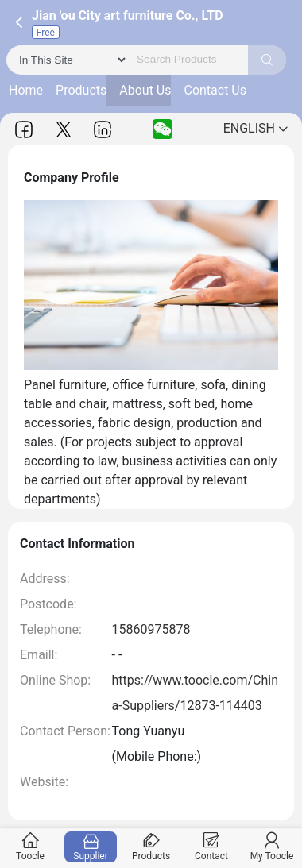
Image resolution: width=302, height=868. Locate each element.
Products (81, 90)
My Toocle (272, 847)
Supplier (91, 847)
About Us (145, 90)
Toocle (31, 847)
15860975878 (151, 629)
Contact (212, 847)
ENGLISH (256, 128)
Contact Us (215, 90)
